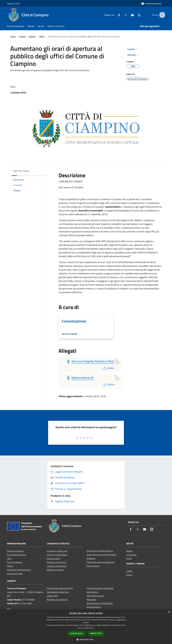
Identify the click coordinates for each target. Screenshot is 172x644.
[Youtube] (130, 15)
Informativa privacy (95, 596)
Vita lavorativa (53, 558)
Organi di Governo (15, 551)
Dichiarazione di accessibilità (100, 603)
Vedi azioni (133, 55)
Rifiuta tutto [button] (96, 633)
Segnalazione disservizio (58, 592)
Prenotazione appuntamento (60, 588)
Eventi (129, 575)
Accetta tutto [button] (76, 633)
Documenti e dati (15, 574)
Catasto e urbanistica (56, 566)
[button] (86, 639)
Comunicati (131, 555)
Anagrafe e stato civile (57, 551)
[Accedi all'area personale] (151, 4)
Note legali (91, 599)
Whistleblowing (94, 607)
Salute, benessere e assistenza (101, 562)
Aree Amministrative (17, 555)
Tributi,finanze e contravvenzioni (102, 555)
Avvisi (129, 558)
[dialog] (86, 627)
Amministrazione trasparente (100, 588)
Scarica (108, 368)
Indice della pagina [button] (21, 171)
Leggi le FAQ (52, 596)
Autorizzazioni (93, 566)
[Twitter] (123, 15)
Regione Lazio (13, 3)
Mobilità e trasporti (55, 570)
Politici (10, 566)
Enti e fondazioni (15, 562)
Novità (23, 36)
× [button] (169, 612)
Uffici (42, 36)
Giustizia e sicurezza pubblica (100, 551)
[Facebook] (117, 15)
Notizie (32, 36)
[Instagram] (137, 15)
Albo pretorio (92, 592)
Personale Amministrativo (19, 570)
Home (13, 36)
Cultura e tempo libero (57, 555)
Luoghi (129, 571)
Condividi (133, 49)
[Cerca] (162, 15)
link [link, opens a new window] (93, 628)
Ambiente (91, 558)
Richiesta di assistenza (57, 599)
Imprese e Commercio (57, 562)
